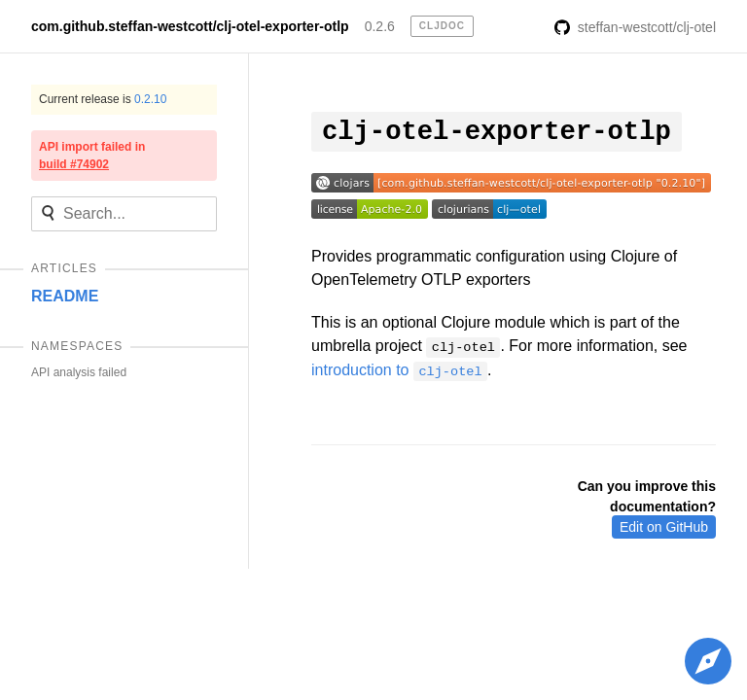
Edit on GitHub (664, 527)
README (65, 296)
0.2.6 (380, 26)
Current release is (103, 99)
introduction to (399, 370)
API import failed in (92, 156)
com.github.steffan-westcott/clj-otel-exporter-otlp (190, 26)
